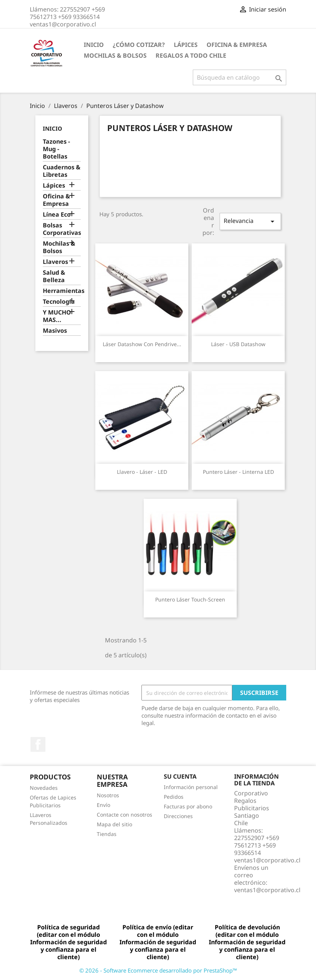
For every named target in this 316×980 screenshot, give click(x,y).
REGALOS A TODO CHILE (191, 55)
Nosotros (108, 795)
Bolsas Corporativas (62, 229)
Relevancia (250, 221)
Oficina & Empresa (237, 45)
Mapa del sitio (114, 824)
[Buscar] (240, 77)
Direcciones (178, 816)
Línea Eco (57, 215)
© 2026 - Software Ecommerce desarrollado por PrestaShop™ (158, 970)
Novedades (44, 788)
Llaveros (55, 262)
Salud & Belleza (54, 276)
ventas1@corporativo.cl (267, 890)
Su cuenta (180, 776)
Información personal (191, 787)
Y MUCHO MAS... (57, 316)
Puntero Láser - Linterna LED (238, 472)
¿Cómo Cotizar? (139, 45)
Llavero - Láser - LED (142, 472)
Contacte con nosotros (125, 815)
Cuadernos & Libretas (62, 171)
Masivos (55, 331)
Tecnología (59, 302)
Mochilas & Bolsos (115, 55)
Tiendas (107, 834)
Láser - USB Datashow (238, 344)
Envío (103, 805)
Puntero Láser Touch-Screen (190, 599)
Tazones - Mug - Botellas (56, 149)
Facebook (38, 744)
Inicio (94, 45)
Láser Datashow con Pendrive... (142, 344)
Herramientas (62, 291)
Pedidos (174, 797)
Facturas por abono (188, 806)
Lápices (186, 45)
